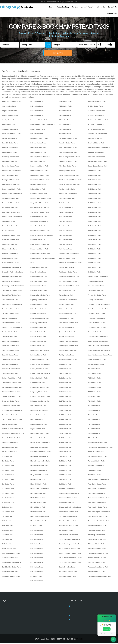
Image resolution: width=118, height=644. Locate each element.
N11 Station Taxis (37, 536)
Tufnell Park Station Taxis (97, 328)
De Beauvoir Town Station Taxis (13, 434)
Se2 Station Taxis (65, 416)
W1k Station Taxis (94, 402)
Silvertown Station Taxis (68, 522)
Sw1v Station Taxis (95, 222)
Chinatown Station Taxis (10, 347)
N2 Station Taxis (36, 577)
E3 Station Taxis (7, 517)
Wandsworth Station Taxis (97, 458)
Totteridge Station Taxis (96, 319)
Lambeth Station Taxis (38, 407)
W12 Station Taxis (94, 384)
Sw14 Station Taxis (95, 195)
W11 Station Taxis (94, 379)
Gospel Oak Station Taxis (39, 204)
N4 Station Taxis (65, 116)
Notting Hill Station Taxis (68, 195)
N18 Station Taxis (37, 568)
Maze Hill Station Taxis (38, 485)
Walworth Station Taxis (96, 453)
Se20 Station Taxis (66, 421)
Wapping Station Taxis (96, 467)
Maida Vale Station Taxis (39, 458)
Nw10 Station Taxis (66, 209)
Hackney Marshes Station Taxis (42, 236)
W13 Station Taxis (94, 388)
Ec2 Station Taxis (37, 107)
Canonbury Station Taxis (11, 310)
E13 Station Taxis (8, 476)
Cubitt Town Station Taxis (11, 416)
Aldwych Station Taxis (10, 116)
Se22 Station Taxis (66, 430)
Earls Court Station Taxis (11, 554)
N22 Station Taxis (65, 107)
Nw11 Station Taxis (66, 213)
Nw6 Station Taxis (66, 236)
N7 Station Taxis (65, 126)
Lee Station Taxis (37, 421)
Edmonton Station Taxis (39, 121)
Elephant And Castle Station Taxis (43, 126)
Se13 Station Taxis (66, 384)
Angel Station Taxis (9, 126)
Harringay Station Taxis (39, 282)
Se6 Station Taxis (65, 471)
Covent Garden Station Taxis (12, 388)
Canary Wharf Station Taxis (12, 296)
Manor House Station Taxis (40, 462)
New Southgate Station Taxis (69, 158)
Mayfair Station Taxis (38, 481)
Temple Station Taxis (95, 282)
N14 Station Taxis (37, 550)
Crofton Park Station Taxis (11, 398)
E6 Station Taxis (7, 531)
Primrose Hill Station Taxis (69, 324)
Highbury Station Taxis (39, 301)
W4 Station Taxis (94, 416)
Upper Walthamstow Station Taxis (100, 356)
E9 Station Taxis (7, 545)
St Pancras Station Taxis (97, 130)
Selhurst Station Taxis (67, 490)
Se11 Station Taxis (66, 375)
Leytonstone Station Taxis (40, 434)
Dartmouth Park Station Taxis (12, 430)
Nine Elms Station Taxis (68, 167)
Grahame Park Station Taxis (40, 209)
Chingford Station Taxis (10, 351)
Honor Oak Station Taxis (39, 333)
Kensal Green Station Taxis (40, 365)
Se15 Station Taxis (66, 393)
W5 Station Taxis (94, 421)
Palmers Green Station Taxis (69, 278)
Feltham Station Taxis (38, 144)
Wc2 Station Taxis (94, 476)
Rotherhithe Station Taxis (68, 351)
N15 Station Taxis (37, 554)
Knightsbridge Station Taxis (40, 402)
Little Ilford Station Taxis (39, 448)
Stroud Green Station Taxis (97, 163)
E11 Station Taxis (8, 467)
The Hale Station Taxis (96, 287)
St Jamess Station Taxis (96, 112)
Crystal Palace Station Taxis (12, 411)
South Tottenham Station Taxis (70, 554)
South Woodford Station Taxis (70, 564)
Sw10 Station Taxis (95, 176)
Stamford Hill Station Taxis (97, 135)
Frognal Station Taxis (38, 186)
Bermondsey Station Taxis (11, 190)
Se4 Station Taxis (65, 462)
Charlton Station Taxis (10, 333)
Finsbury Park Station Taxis (40, 158)
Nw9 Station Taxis (66, 250)
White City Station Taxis (96, 536)
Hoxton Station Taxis (38, 347)
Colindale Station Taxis (10, 375)
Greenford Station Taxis (39, 218)
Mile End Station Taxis (38, 494)
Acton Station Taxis (9, 107)
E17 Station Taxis (8, 494)
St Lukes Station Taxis (96, 126)
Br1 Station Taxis (8, 232)
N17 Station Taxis (37, 564)
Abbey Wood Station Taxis (11, 103)
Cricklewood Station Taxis (11, 393)
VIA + (48, 45)
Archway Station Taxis (10, 130)
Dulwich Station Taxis (10, 453)
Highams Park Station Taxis (40, 296)
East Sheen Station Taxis (11, 577)
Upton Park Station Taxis (97, 361)
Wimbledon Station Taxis (97, 550)
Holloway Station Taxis (39, 324)
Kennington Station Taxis (39, 361)
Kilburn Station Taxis (38, 384)
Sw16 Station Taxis (95, 204)
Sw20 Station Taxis (95, 241)
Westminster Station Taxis (97, 527)
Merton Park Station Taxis (40, 490)
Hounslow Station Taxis (39, 342)
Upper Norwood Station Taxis (98, 347)
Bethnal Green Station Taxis (12, 195)
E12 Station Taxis (8, 471)
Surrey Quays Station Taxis (98, 167)
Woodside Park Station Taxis (98, 568)
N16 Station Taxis (37, 559)
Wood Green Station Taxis (97, 559)
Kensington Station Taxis (39, 370)
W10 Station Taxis (94, 375)
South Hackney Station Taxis (69, 540)
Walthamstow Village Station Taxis (100, 448)
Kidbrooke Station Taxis (39, 379)
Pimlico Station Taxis (67, 305)
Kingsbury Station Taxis (39, 393)
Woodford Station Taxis (96, 564)
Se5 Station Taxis (65, 467)
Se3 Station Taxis (65, 458)
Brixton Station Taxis (9, 250)
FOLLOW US (112, 14)
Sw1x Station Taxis (95, 232)
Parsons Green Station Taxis (69, 287)
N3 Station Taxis (65, 112)
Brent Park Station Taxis (10, 241)
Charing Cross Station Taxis (12, 328)
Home (51, 7)
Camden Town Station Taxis (12, 292)
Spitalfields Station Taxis (97, 103)
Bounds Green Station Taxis (12, 218)
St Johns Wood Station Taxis (98, 121)
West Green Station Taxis (97, 490)
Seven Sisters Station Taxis (69, 494)
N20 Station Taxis (37, 582)
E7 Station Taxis (7, 536)
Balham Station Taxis (9, 139)
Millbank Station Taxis (38, 504)
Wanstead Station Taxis (96, 462)
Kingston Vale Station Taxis (40, 398)
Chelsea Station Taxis (10, 338)
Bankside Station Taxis (10, 144)
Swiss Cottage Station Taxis (98, 278)
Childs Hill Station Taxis (10, 342)
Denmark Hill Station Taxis (11, 439)
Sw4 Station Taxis (94, 250)
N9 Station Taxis (65, 135)
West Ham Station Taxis (96, 494)
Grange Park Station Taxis (40, 213)
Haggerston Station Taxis (39, 250)
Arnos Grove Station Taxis (11, 135)
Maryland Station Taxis (39, 471)
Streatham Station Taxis (96, 158)
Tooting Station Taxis (95, 301)
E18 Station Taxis (8, 499)
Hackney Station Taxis (38, 241)
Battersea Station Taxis (10, 163)
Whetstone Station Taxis (97, 531)
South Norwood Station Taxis (70, 550)
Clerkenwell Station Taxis (11, 370)
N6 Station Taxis (65, 121)
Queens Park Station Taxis (69, 333)
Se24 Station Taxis (66, 439)
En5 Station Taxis (37, 135)
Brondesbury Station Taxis (11, 269)
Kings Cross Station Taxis (40, 388)
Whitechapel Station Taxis (97, 540)
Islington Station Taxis (38, 356)
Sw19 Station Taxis (95, 218)
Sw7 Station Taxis (94, 264)
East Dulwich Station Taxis (11, 564)
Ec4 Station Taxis (37, 116)
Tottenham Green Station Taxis (99, 305)
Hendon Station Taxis (38, 287)
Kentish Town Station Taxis (40, 375)
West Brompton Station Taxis (98, 481)
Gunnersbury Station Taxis (40, 232)
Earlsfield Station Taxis (10, 559)
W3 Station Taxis (94, 411)
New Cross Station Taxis (68, 149)
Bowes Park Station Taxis (11, 227)
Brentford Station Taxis (10, 245)
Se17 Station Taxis (66, 402)
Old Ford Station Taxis (67, 259)
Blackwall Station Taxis (10, 209)
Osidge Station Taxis (67, 269)
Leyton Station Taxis (38, 430)
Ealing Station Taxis (9, 550)
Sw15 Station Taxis (95, 199)
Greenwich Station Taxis (39, 222)
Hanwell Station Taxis (38, 273)
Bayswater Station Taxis (10, 167)
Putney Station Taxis (66, 328)
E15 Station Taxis (8, 485)
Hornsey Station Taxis (38, 338)
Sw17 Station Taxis (95, 209)
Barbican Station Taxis (10, 149)
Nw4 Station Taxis (66, 227)
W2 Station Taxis (94, 407)
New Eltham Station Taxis (68, 153)
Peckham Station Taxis (67, 292)
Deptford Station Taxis (10, 444)
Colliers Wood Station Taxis (12, 379)
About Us (101, 7)
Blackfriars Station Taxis (10, 199)
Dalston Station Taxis (9, 425)
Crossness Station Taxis (10, 402)
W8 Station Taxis (94, 434)
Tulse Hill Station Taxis (96, 333)
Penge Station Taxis (66, 296)
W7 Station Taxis (94, 430)
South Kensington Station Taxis (70, 545)
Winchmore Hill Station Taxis (98, 554)
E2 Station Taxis (7, 508)
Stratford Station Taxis (96, 153)
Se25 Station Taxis (66, 444)
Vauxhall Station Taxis (96, 365)
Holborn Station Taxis (38, 315)
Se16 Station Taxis (66, 398)
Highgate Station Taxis (38, 305)
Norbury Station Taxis (67, 172)
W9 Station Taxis (94, 439)
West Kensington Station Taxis (99, 513)
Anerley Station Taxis (9, 121)
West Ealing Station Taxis (97, 485)
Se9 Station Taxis (65, 485)
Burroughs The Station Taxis (12, 278)
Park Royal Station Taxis (68, 282)
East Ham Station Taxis (10, 573)
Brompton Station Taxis (10, 264)
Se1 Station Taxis (65, 365)
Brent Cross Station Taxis (11, 236)
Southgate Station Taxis (68, 577)
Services (75, 7)
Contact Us (112, 7)
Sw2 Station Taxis (94, 236)
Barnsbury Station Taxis (10, 158)
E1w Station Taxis (8, 504)
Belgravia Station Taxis (10, 176)
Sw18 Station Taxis (95, 213)
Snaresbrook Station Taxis (69, 527)
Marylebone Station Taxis (39, 476)
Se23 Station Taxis (66, 434)
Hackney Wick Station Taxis (40, 245)
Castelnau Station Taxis (10, 315)
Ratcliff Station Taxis (67, 338)
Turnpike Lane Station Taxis (98, 338)
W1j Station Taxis (94, 398)
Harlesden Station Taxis (39, 278)
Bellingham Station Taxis (11, 181)
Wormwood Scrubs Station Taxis (100, 577)
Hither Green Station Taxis (40, 310)
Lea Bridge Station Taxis (39, 411)
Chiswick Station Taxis (10, 356)
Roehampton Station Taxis (69, 347)
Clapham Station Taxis (10, 365)
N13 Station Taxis (37, 545)
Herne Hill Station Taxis (39, 292)
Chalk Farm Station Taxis (11, 324)
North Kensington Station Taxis (70, 181)
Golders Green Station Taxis (41, 199)
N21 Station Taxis (65, 103)
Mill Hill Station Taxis (38, 499)
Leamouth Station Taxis (39, 416)
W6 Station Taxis (94, 425)
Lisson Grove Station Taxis (40, 444)
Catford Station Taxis (9, 319)
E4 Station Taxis (7, 522)
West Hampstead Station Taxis (99, 499)
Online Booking (63, 7)
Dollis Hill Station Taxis (10, 448)
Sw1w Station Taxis (95, 227)
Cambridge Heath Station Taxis (13, 287)
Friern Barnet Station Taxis (40, 181)
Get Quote (58, 53)
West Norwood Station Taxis (98, 517)
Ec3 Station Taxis (37, 112)
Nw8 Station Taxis (66, 245)
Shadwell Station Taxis (67, 504)
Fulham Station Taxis (38, 190)
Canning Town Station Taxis (12, 305)
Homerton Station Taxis (39, 328)
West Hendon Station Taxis (97, 508)
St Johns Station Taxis (96, 116)
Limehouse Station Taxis (39, 439)
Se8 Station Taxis (65, 481)
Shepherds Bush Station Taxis (70, 508)
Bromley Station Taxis (10, 259)
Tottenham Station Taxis (96, 315)
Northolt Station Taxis (67, 190)
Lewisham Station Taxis (39, 425)
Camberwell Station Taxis (11, 282)
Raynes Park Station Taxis (69, 342)
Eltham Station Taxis (38, 130)
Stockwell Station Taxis (96, 144)
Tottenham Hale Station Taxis (98, 310)
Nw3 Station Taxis (66, 222)
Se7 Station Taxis (65, 476)
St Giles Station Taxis (95, 107)
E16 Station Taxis (8, 490)
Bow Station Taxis (8, 222)
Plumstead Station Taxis (68, 315)
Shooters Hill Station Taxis (69, 513)
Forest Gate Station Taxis (39, 167)
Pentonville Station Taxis (68, 301)
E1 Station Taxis (7, 458)
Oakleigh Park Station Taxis (69, 255)
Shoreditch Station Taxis (68, 517)
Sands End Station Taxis (68, 361)
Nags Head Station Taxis (68, 139)
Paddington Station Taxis (68, 273)
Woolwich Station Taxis (96, 573)
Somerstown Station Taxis (69, 536)
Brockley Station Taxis (10, 255)
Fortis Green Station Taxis (40, 176)
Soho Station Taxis (66, 531)
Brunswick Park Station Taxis (12, 273)
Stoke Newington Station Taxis (99, 149)
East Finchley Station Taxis (11, 568)
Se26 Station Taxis (66, 448)
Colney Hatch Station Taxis (11, 384)
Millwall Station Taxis (38, 508)
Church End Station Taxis (11, 361)
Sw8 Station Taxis (94, 269)
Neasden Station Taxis (67, 144)
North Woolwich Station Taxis (70, 186)
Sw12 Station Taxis (95, 186)
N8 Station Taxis (65, 130)
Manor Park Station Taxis (39, 467)
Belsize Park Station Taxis (11, 186)
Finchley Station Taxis (38, 149)
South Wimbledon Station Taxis (70, 559)
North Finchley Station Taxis (69, 176)
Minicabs (17, 7)
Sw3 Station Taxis (94, 245)
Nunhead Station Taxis (67, 199)
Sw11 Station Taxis (95, 181)
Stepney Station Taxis (96, 139)
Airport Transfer (88, 7)
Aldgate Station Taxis (9, 112)
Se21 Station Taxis (66, 425)
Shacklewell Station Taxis (68, 499)
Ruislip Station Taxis (66, 356)
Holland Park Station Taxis (40, 319)
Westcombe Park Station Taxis (99, 522)
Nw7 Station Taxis (66, 241)
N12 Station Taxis (37, 540)
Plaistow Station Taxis (67, 310)
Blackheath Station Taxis (11, 204)
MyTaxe (79, 640)
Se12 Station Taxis (66, 379)
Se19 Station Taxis (66, 411)
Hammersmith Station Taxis (40, 255)
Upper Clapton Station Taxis (98, 342)
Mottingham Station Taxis (40, 517)
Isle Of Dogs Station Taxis (40, 351)
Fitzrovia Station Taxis (38, 163)
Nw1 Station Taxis (66, 204)
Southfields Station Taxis (68, 573)
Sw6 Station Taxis (94, 259)
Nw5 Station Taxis (66, 232)
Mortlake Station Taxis (38, 513)
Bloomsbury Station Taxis (11, 213)
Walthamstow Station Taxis (97, 444)
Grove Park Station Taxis (39, 227)
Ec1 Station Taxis (37, 103)
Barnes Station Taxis (9, 153)
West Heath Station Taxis (97, 504)
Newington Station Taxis (68, 163)
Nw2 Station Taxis (66, 218)
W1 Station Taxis (94, 370)
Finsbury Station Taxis (38, 153)
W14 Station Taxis (94, 393)
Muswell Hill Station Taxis (40, 522)
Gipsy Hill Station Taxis (39, 195)
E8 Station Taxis (7, 540)
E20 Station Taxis (8, 513)
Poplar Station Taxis (66, 319)
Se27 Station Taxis (66, 453)
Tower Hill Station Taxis (96, 324)
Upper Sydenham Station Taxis (99, 351)
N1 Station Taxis (36, 527)
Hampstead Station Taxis (39, 269)
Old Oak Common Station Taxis (70, 264)
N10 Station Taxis (37, 531)
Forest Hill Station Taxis (39, 172)
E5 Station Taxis (7, 527)
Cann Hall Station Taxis (10, 301)
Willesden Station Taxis (96, 545)
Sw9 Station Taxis (94, 273)
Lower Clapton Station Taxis (41, 453)
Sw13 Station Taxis (95, 190)
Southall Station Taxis (67, 568)
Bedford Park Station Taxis (11, 172)
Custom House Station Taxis (12, 421)
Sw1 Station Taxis (94, 172)
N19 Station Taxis (37, 573)
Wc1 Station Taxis (94, 471)
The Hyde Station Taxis (96, 292)
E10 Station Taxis (8, 462)
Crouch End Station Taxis (11, 407)
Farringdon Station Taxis (39, 139)
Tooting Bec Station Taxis (97, 296)
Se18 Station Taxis (66, 407)
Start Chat (107, 629)
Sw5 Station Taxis (94, 255)
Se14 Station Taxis (66, 388)
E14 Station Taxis (8, 481)
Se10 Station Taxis (66, 370)
